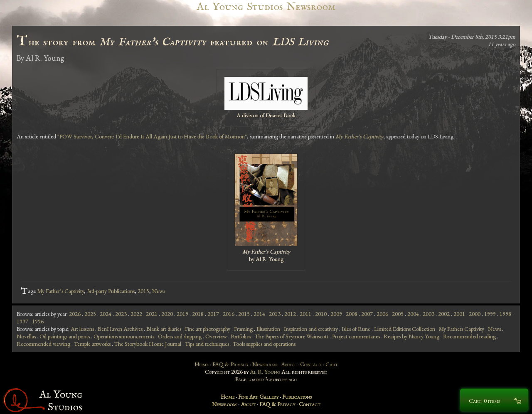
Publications (297, 397)
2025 (90, 314)
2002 (444, 314)
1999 (490, 314)
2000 (475, 314)
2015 (143, 291)
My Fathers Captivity (462, 329)
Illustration (268, 329)
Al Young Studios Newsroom (266, 7)
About (289, 364)
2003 (429, 314)
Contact (311, 364)
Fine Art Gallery (258, 397)
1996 (38, 321)
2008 (352, 314)
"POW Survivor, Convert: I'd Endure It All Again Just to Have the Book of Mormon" (152, 136)
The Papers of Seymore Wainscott (292, 336)
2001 (459, 314)
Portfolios (241, 336)
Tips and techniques (207, 344)
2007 (367, 314)
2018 (198, 314)
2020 (167, 314)
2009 (336, 314)
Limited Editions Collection (405, 329)
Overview (216, 336)
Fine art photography (208, 329)
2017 (213, 314)
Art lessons (82, 329)
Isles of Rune (356, 329)
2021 (152, 314)
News (159, 291)
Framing (243, 329)
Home (202, 364)
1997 (22, 321)
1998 (505, 314)
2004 (413, 314)
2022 (136, 314)
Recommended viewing (43, 344)
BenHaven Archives (120, 329)
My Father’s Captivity (61, 291)
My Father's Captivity (359, 136)
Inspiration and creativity (311, 329)
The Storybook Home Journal (148, 344)
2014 (259, 314)
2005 (398, 314)
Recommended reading (469, 336)
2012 (290, 314)
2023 (121, 314)
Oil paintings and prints (65, 336)
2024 (106, 314)
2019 (182, 314)
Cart (332, 364)
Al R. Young (265, 372)
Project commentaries (356, 336)
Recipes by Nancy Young (411, 336)
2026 (75, 314)
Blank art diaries (164, 329)
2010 (321, 314)
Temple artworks (92, 344)
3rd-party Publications (111, 291)
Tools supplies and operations (264, 344)
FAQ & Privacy (230, 364)
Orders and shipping (180, 336)
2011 (305, 314)
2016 (229, 314)
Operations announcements (124, 336)
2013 (275, 314)
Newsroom (265, 364)
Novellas (26, 336)
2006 (382, 314)
